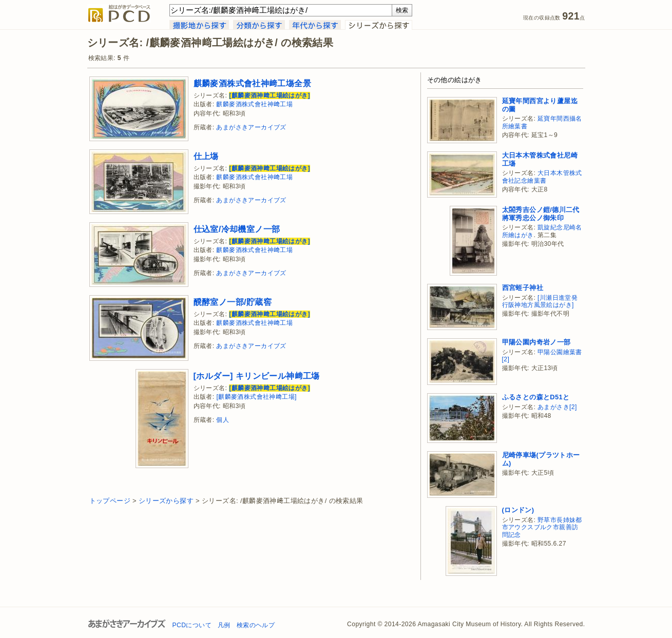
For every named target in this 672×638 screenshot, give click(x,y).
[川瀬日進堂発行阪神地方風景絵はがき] (540, 302)
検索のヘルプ (256, 625)
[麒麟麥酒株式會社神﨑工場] (256, 397)
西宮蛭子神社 (523, 288)
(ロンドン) (518, 510)
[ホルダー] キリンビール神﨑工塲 (257, 376)
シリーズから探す (166, 501)
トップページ (110, 501)
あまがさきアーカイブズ (251, 127)
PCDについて (192, 625)
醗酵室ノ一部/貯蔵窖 (233, 302)
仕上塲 (206, 156)
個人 (223, 420)
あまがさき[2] (557, 407)
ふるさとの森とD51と (536, 397)
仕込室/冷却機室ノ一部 (237, 229)
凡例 (224, 625)
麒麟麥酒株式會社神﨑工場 (254, 104)
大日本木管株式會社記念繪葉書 (542, 177)
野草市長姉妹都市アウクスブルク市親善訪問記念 (542, 527)
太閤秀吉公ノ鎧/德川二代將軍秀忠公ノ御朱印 (541, 214)
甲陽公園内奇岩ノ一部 (536, 342)
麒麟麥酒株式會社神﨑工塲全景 (253, 83)
